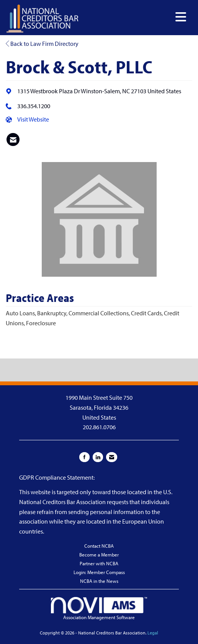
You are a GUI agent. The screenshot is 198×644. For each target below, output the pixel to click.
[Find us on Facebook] (84, 457)
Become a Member (99, 555)
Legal (153, 633)
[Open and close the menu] (135, 17)
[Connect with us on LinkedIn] (98, 457)
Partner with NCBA (99, 563)
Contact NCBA (99, 546)
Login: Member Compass (99, 572)
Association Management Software (99, 609)
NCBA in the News (99, 581)
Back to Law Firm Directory (42, 44)
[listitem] (13, 140)
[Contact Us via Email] (112, 457)
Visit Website (33, 119)
